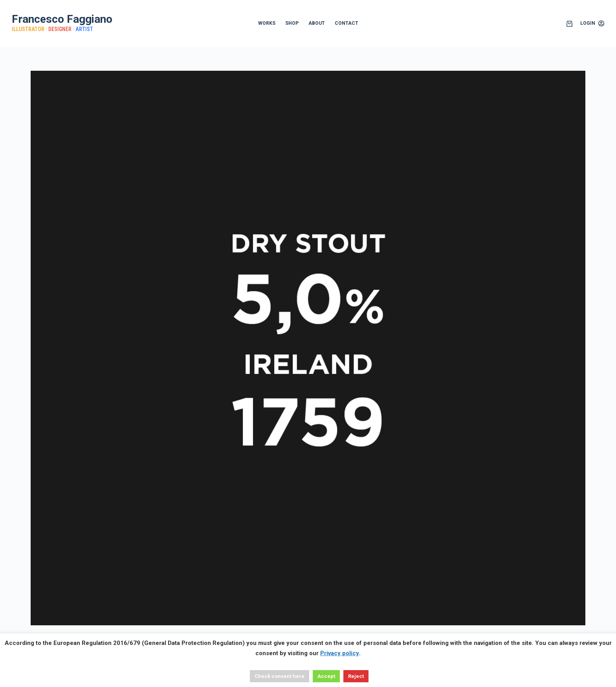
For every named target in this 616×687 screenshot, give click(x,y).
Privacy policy (340, 653)
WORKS (267, 23)
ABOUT (317, 23)
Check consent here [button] (280, 676)
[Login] (592, 24)
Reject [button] (356, 676)
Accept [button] (326, 676)
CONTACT (346, 23)
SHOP (292, 23)
